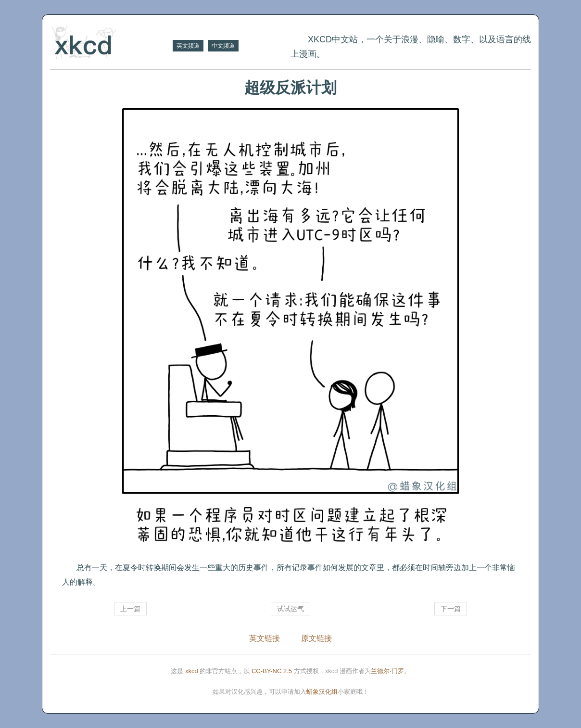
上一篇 (130, 609)
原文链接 (316, 638)
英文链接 (265, 638)
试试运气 (290, 609)
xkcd (192, 671)
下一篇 (451, 609)
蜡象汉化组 (322, 692)
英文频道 (188, 46)
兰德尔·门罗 (387, 671)
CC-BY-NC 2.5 (272, 671)
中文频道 (223, 46)
